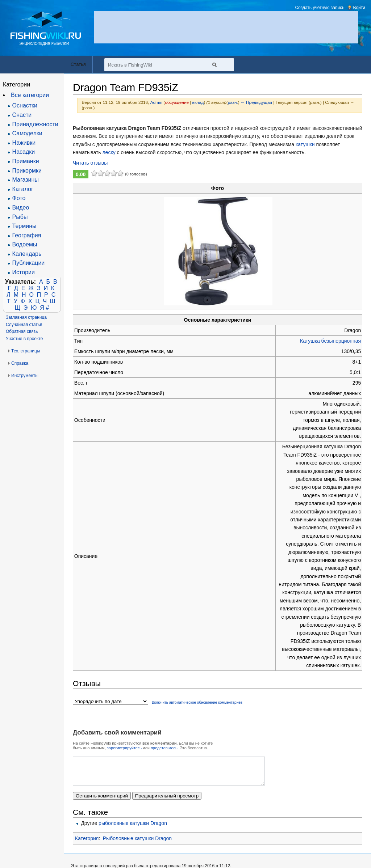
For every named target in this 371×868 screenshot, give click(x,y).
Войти (359, 8)
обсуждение (177, 102)
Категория (87, 844)
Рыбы (20, 217)
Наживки (24, 143)
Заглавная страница (26, 317)
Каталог (23, 189)
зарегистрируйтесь (124, 748)
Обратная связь (22, 331)
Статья (78, 64)
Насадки (24, 152)
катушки (305, 144)
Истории (24, 272)
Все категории (30, 95)
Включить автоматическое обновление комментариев (197, 702)
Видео (21, 208)
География (27, 235)
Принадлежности (35, 124)
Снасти (22, 115)
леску (109, 152)
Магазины (26, 180)
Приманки (26, 161)
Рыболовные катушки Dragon (137, 844)
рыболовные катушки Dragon (133, 829)
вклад (198, 102)
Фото (19, 198)
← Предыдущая (256, 102)
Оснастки (25, 105)
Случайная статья (24, 325)
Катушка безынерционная (330, 341)
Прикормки (27, 171)
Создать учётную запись (320, 8)
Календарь (27, 254)
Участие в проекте (24, 339)
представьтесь (164, 748)
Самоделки (27, 133)
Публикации (29, 263)
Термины (24, 226)
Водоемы (25, 244)
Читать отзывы (90, 163)
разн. (233, 102)
